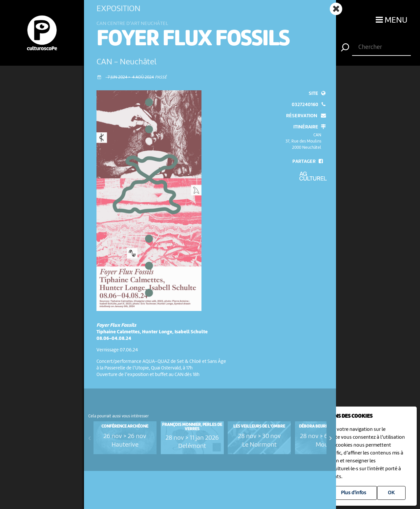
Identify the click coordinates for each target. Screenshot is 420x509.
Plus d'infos (354, 493)
